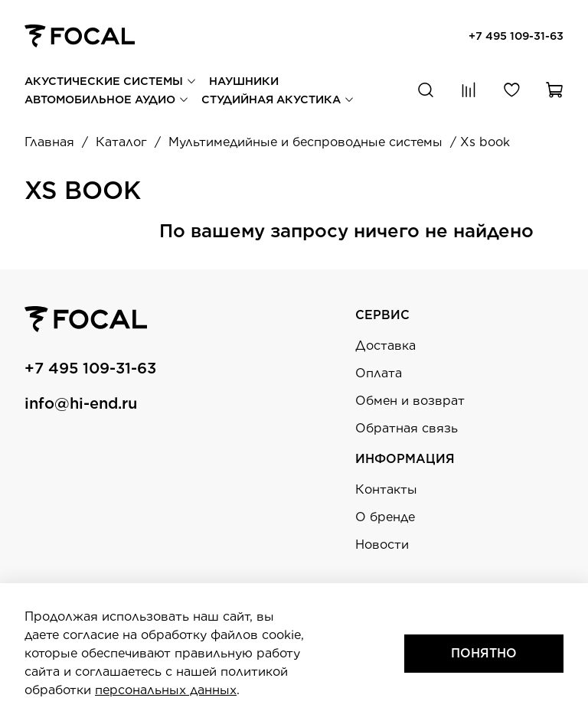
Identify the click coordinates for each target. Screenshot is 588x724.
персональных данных (166, 690)
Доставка (385, 346)
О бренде (385, 517)
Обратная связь (407, 428)
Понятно (484, 653)
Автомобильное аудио (107, 99)
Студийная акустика (278, 99)
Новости (382, 545)
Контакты (386, 489)
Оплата (379, 373)
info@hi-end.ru (81, 403)
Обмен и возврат (410, 401)
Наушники (244, 81)
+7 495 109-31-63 (516, 36)
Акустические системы (111, 81)
